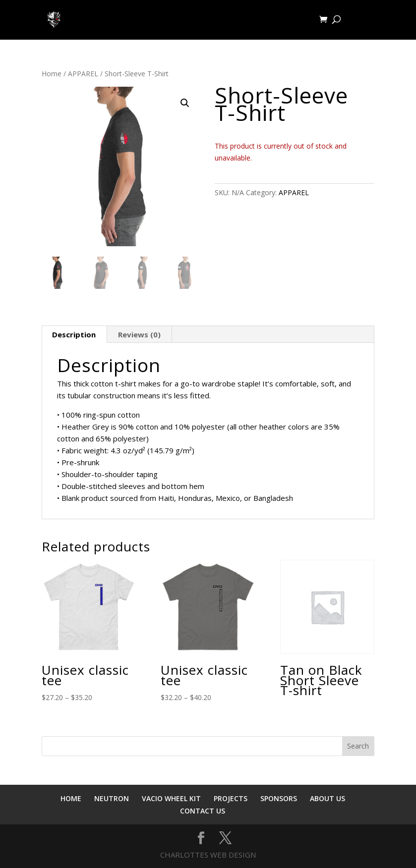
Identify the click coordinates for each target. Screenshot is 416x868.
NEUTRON (112, 798)
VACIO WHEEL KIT (171, 798)
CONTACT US (203, 811)
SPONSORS (279, 798)
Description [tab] (74, 334)
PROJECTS (231, 798)
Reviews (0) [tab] (139, 334)
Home (52, 74)
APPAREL (83, 74)
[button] (185, 103)
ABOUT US (327, 798)
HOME (71, 798)
